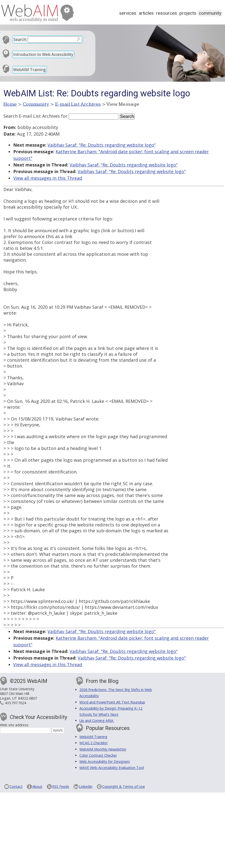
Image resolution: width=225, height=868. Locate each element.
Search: (20, 39)
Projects (188, 13)
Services (128, 13)
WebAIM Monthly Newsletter (103, 749)
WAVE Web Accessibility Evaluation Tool (112, 768)
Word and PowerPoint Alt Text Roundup (112, 702)
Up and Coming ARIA (97, 721)
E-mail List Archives (78, 104)
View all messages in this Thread (48, 178)
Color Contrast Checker (98, 755)
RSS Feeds (61, 786)
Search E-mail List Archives (32, 116)
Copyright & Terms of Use (124, 786)
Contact (16, 786)
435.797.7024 (15, 703)
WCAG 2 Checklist (94, 743)
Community (210, 13)
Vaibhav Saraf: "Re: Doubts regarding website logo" (102, 145)
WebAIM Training (30, 70)
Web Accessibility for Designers (105, 761)
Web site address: (14, 725)
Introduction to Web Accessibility (43, 54)
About (37, 786)
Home (10, 104)
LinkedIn (86, 786)
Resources (167, 13)
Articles (146, 13)
